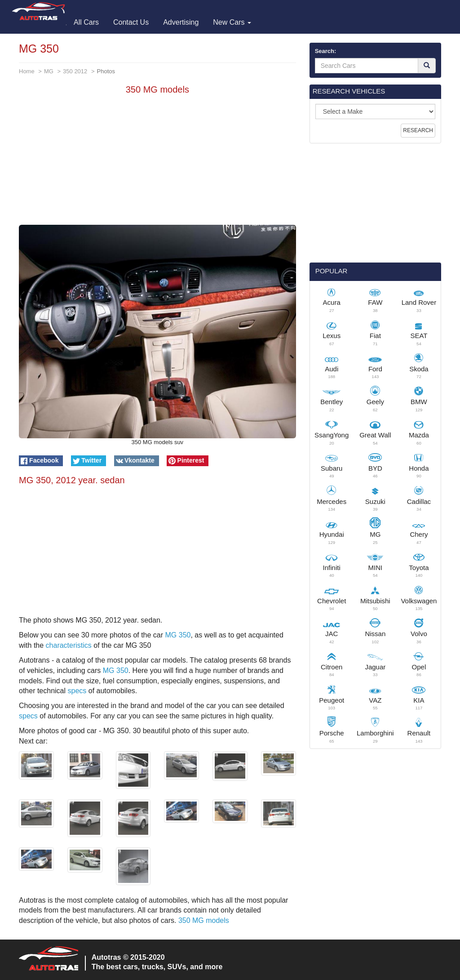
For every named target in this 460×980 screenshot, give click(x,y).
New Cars (232, 22)
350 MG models (204, 920)
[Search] (427, 66)
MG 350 (178, 635)
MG (49, 71)
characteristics (69, 645)
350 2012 (75, 71)
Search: (326, 51)
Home (27, 71)
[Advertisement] (157, 162)
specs (77, 691)
